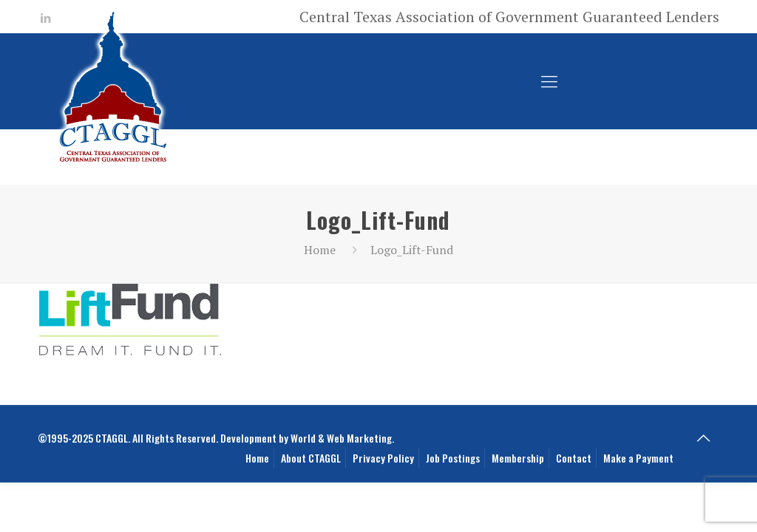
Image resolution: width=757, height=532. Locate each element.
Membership (518, 458)
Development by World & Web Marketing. (307, 438)
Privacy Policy (383, 458)
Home (320, 250)
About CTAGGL (311, 458)
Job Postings (453, 458)
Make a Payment (638, 458)
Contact (574, 458)
